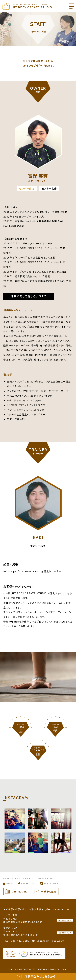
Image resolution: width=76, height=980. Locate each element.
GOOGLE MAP (65, 922)
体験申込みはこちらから (40, 977)
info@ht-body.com (52, 941)
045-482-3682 (20, 892)
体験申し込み (49, 892)
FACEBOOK (28, 884)
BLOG (10, 884)
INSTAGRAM (52, 884)
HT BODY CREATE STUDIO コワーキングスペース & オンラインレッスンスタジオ (34, 954)
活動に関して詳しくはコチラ (29, 296)
